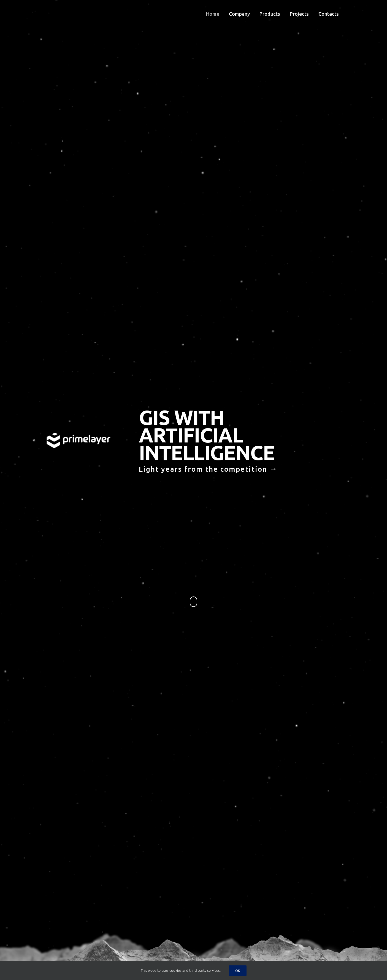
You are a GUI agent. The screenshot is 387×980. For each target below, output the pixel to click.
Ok (238, 971)
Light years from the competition (208, 471)
